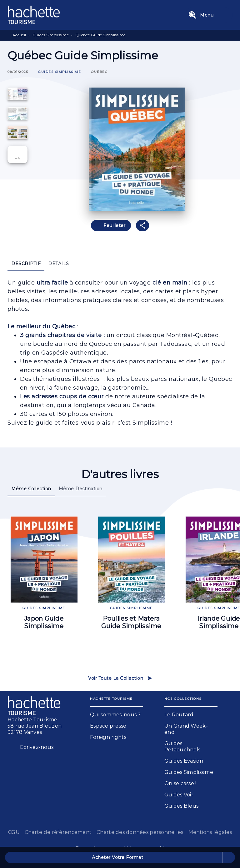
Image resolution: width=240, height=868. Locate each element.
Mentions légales (210, 832)
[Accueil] (34, 15)
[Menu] (209, 15)
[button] (60, 72)
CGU (14, 832)
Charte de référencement (58, 832)
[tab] (26, 264)
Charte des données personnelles (140, 832)
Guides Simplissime (51, 35)
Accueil (19, 35)
